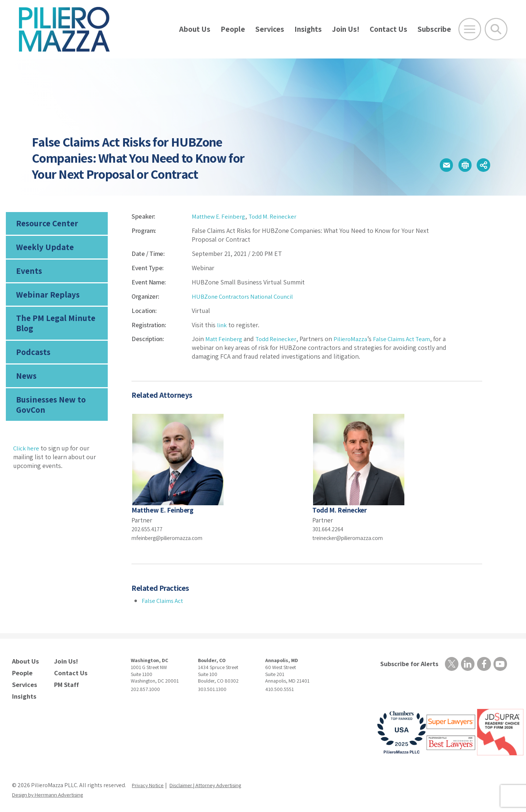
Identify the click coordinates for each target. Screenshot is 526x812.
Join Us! (346, 29)
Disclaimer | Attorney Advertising (214, 781)
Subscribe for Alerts (407, 664)
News (26, 386)
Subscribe (434, 29)
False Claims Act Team (408, 339)
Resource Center (45, 224)
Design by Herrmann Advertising (52, 791)
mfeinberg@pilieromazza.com (172, 538)
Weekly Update (43, 249)
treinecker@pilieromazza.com (353, 538)
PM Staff (65, 682)
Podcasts (32, 360)
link (222, 325)
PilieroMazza (355, 339)
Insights (308, 29)
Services (270, 29)
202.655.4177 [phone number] (149, 529)
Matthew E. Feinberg (220, 216)
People (233, 29)
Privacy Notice (149, 781)
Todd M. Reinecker (278, 216)
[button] (435, 165)
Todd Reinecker (279, 339)
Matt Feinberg (225, 339)
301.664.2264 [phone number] (330, 529)
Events (28, 275)
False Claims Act (163, 600)
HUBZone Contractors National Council (246, 296)
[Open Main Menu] (470, 29)
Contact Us (388, 29)
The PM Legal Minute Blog (53, 331)
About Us (195, 29)
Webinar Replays (45, 300)
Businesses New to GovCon (49, 416)
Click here (27, 460)
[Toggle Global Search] (496, 29)
